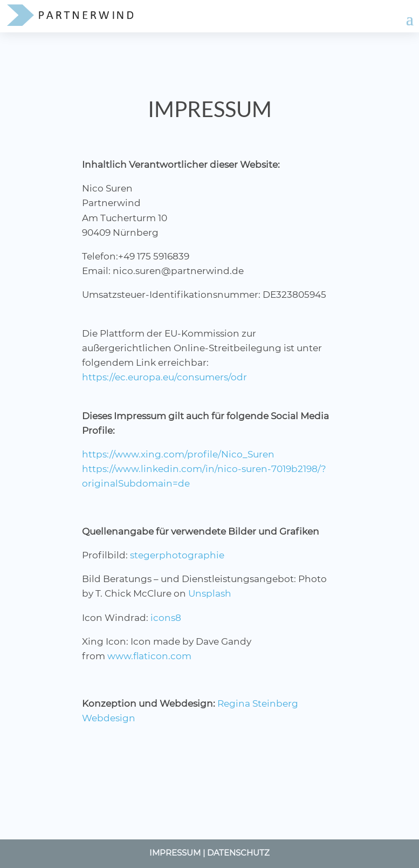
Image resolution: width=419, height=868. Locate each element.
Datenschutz (238, 853)
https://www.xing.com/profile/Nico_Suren (178, 454)
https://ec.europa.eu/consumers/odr (164, 377)
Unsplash (210, 593)
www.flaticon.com (149, 656)
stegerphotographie (177, 555)
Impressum (175, 853)
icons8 (166, 618)
